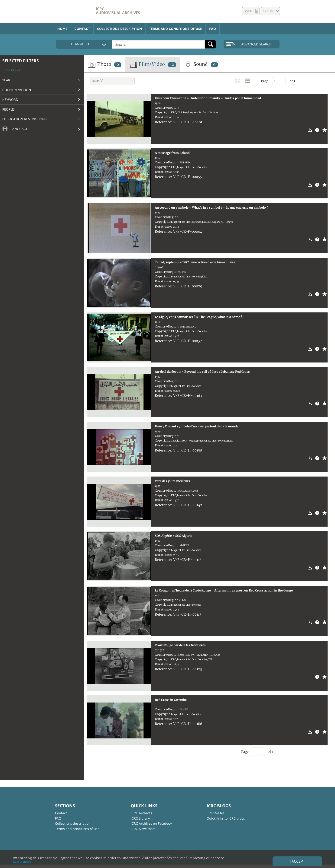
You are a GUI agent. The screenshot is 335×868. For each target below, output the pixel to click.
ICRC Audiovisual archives (118, 11)
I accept (297, 861)
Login (248, 11)
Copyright (162, 112)
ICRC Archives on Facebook (151, 823)
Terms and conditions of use (176, 29)
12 (172, 65)
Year (6, 80)
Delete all (14, 71)
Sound (201, 65)
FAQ (213, 29)
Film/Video (153, 65)
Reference (163, 122)
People (8, 109)
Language (15, 129)
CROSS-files (216, 813)
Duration (161, 117)
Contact (82, 29)
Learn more (22, 862)
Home (62, 29)
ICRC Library (140, 818)
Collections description (119, 29)
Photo (104, 65)
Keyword (10, 100)
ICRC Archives (141, 813)
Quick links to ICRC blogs (226, 818)
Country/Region (17, 90)
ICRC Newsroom (143, 829)
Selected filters (21, 61)
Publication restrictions (24, 119)
